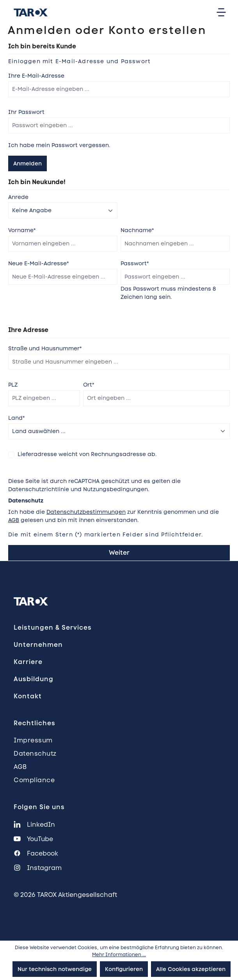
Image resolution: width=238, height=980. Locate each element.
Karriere (28, 662)
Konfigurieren (124, 969)
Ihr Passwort (26, 112)
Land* (16, 418)
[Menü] (221, 12)
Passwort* (135, 263)
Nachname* (137, 230)
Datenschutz (35, 754)
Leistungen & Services (53, 628)
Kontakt (28, 696)
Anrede (18, 197)
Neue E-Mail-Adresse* (38, 263)
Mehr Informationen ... (119, 955)
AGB (14, 520)
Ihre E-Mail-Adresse (36, 76)
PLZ (13, 385)
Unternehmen (38, 645)
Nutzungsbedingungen (115, 489)
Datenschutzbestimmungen (86, 512)
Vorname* (22, 230)
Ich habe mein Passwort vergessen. (59, 145)
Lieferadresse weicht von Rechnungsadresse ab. (87, 454)
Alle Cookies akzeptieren (191, 969)
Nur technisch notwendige (55, 969)
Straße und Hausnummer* (45, 348)
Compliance (34, 780)
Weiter (119, 553)
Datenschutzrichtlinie (39, 489)
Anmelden (28, 163)
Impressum (33, 740)
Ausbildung (34, 679)
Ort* (89, 385)
